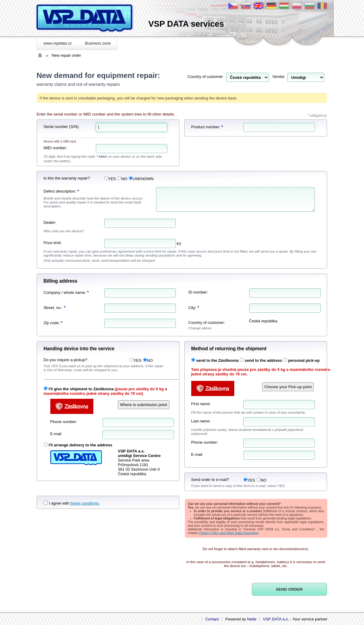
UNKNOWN (141, 179)
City (192, 308)
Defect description (59, 191)
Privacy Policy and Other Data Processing (229, 533)
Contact (212, 619)
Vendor (279, 77)
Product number (205, 127)
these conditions (85, 503)
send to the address (264, 360)
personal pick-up (304, 360)
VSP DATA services (186, 24)
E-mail (56, 434)
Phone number (63, 422)
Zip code (51, 323)
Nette (252, 619)
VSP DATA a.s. (276, 619)
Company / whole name (64, 292)
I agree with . (72, 503)
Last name (200, 421)
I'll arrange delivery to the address (80, 445)
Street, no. (53, 308)
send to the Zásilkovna (217, 360)
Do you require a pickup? (66, 360)
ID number (198, 292)
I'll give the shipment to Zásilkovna (81, 389)
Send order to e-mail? (210, 480)
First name (200, 404)
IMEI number (55, 148)
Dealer (49, 222)
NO (123, 179)
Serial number (56, 127)
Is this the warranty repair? (67, 178)
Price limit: (53, 243)
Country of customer (205, 77)
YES (110, 179)
